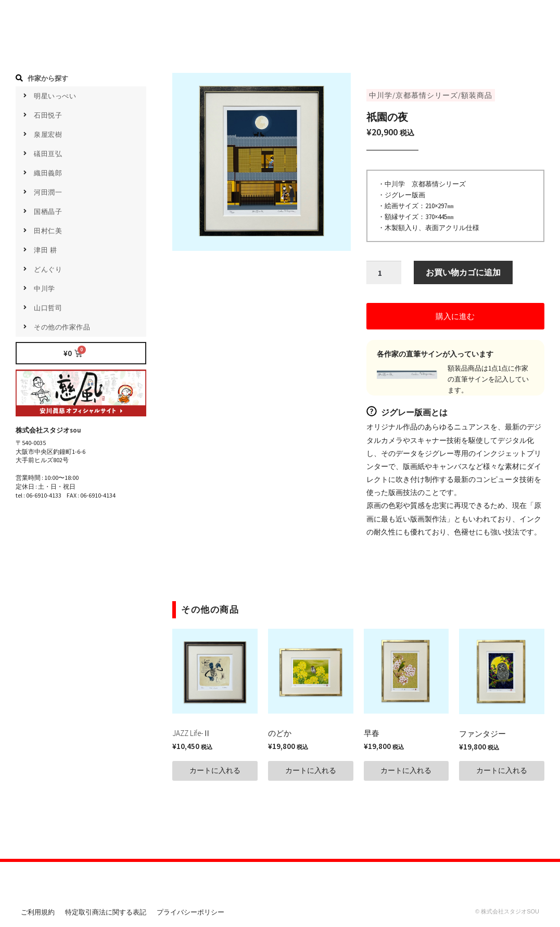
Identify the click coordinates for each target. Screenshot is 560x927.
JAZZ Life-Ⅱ (192, 734)
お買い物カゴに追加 (463, 273)
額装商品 (477, 95)
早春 (372, 734)
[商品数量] (384, 274)
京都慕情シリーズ (427, 95)
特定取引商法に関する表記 (106, 913)
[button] (455, 317)
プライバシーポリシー (190, 913)
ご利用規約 (38, 913)
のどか (280, 734)
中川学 (381, 95)
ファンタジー (482, 735)
